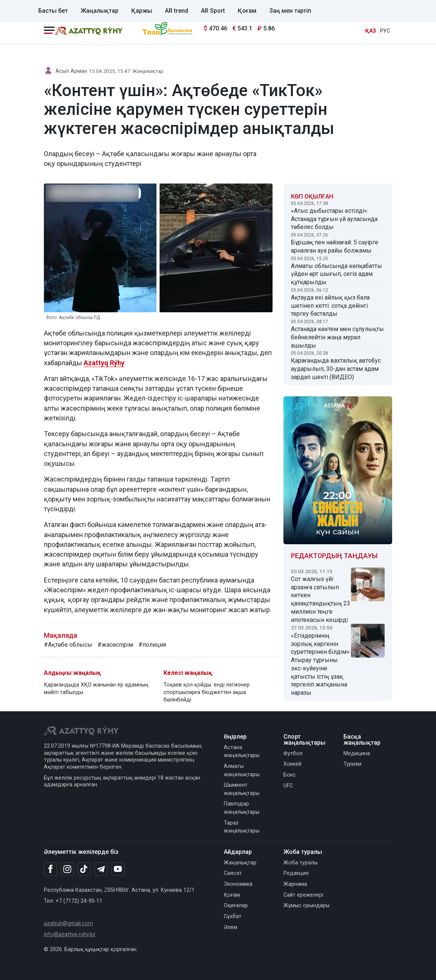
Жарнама (295, 884)
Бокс (290, 775)
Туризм (352, 764)
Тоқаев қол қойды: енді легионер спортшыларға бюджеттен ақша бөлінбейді (207, 692)
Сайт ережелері (303, 895)
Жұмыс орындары (306, 905)
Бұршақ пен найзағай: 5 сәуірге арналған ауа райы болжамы (335, 246)
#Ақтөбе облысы (68, 645)
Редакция (296, 873)
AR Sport (213, 11)
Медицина (357, 753)
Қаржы (142, 11)
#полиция (152, 645)
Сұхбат (233, 916)
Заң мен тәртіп (290, 11)
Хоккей (292, 764)
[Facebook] (50, 869)
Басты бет (53, 11)
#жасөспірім (115, 645)
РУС (385, 31)
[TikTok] (84, 869)
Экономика (238, 884)
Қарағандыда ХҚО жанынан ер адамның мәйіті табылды (96, 689)
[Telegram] (101, 869)
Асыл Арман (71, 71)
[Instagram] (67, 869)
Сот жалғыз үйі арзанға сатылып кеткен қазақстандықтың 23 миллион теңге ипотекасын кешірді (321, 599)
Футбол (293, 753)
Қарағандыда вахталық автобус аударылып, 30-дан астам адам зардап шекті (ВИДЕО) (336, 369)
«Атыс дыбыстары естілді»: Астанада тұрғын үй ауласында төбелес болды (334, 219)
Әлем (231, 927)
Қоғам (247, 11)
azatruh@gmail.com (68, 924)
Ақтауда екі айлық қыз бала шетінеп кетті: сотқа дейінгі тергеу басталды (330, 306)
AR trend (177, 11)
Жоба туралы (300, 863)
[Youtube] (118, 869)
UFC (288, 786)
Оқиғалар (236, 905)
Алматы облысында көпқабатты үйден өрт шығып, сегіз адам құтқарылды (336, 274)
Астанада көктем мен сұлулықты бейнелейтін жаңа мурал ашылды (337, 337)
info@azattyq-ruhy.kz (70, 934)
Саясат (233, 873)
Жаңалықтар (100, 11)
